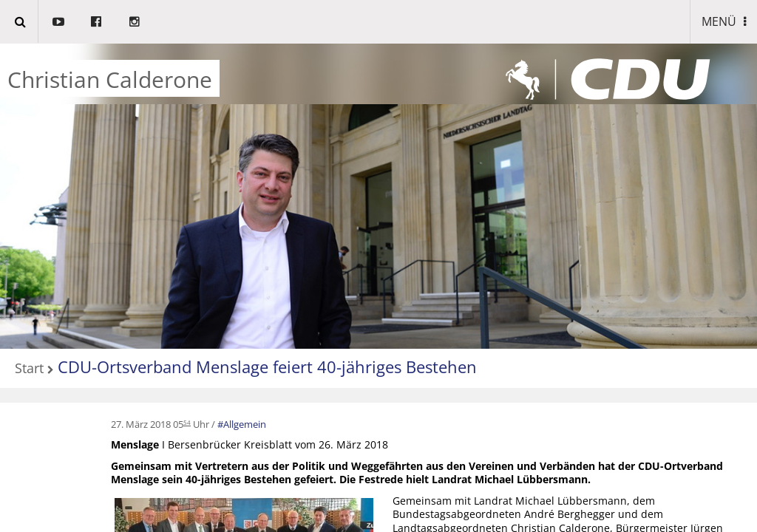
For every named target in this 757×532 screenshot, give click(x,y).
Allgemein (245, 424)
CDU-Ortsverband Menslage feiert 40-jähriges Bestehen (267, 366)
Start (29, 369)
